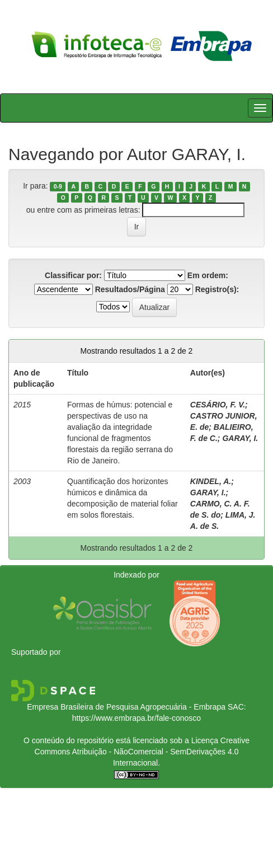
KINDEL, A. (211, 481)
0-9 (58, 186)
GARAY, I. (240, 438)
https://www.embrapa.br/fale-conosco (136, 718)
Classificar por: (73, 275)
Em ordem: (208, 275)
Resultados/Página (130, 289)
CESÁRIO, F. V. (218, 405)
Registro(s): (217, 289)
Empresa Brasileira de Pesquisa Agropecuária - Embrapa (126, 707)
